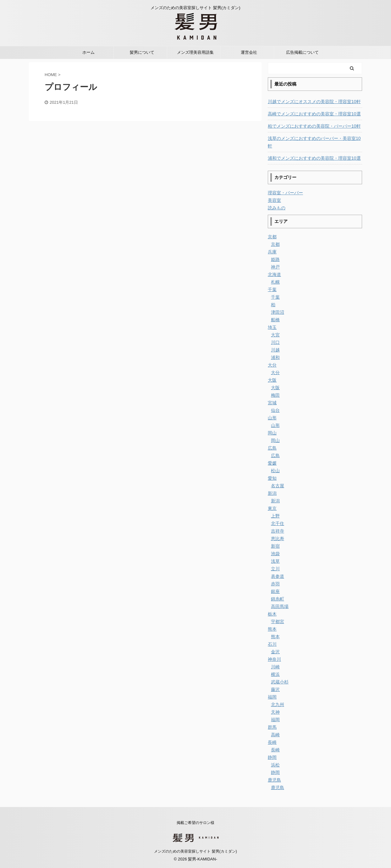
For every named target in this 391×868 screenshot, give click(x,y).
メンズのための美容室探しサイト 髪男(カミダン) (195, 851)
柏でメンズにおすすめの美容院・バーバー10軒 (314, 126)
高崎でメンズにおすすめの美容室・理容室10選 (314, 114)
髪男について (142, 52)
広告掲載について (302, 52)
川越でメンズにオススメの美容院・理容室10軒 (314, 102)
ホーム (88, 52)
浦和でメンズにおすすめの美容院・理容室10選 (314, 158)
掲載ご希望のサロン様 (196, 823)
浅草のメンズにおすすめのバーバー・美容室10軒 (314, 142)
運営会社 (249, 52)
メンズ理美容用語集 (195, 52)
